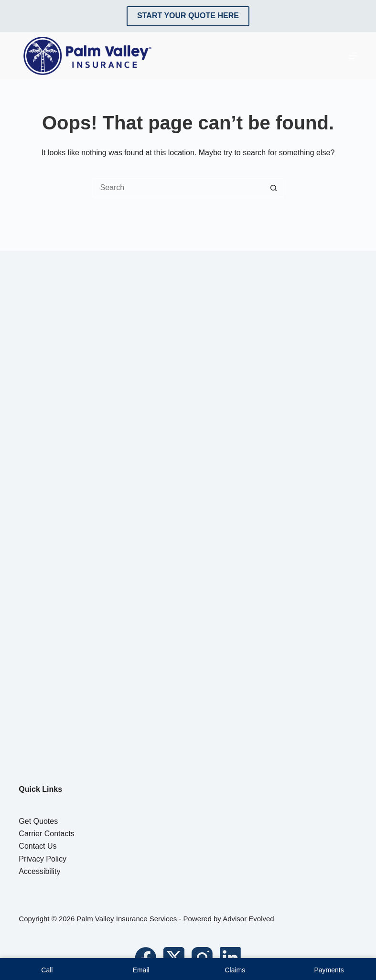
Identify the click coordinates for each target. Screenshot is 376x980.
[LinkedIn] (230, 958)
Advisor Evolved (248, 919)
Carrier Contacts (46, 834)
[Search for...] (178, 188)
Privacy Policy (43, 859)
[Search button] (274, 188)
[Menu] (353, 56)
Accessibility (39, 871)
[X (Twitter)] (174, 958)
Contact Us (38, 846)
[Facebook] (146, 958)
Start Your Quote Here (188, 16)
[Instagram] (202, 958)
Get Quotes (38, 821)
